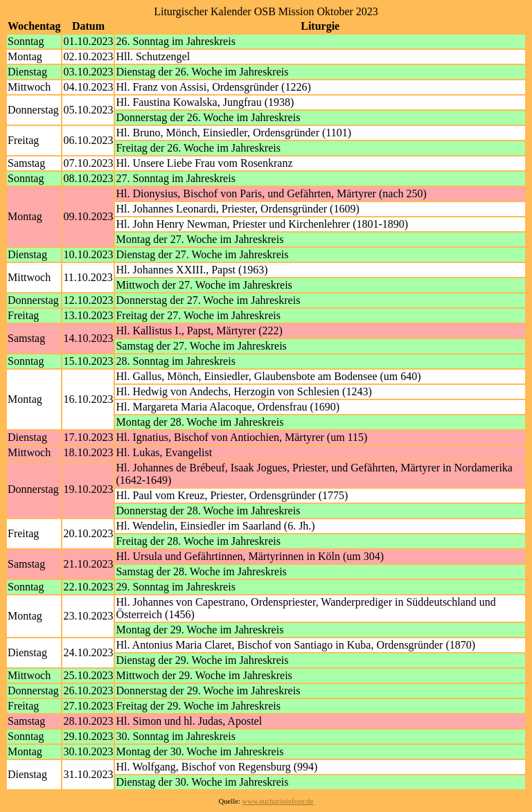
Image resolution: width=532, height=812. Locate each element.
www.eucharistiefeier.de (278, 801)
